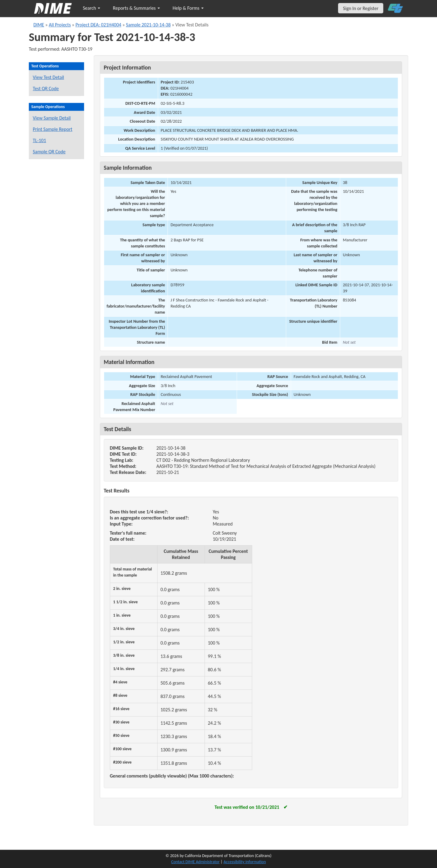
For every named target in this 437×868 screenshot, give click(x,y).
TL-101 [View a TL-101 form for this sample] (39, 140)
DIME (39, 25)
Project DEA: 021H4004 (98, 25)
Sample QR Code (49, 152)
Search (91, 8)
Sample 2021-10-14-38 (148, 25)
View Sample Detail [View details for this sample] (52, 118)
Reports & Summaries (136, 8)
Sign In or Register (361, 8)
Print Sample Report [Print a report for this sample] (53, 129)
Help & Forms (188, 8)
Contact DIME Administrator (195, 862)
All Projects (60, 25)
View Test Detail (48, 77)
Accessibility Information (245, 862)
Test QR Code (46, 89)
